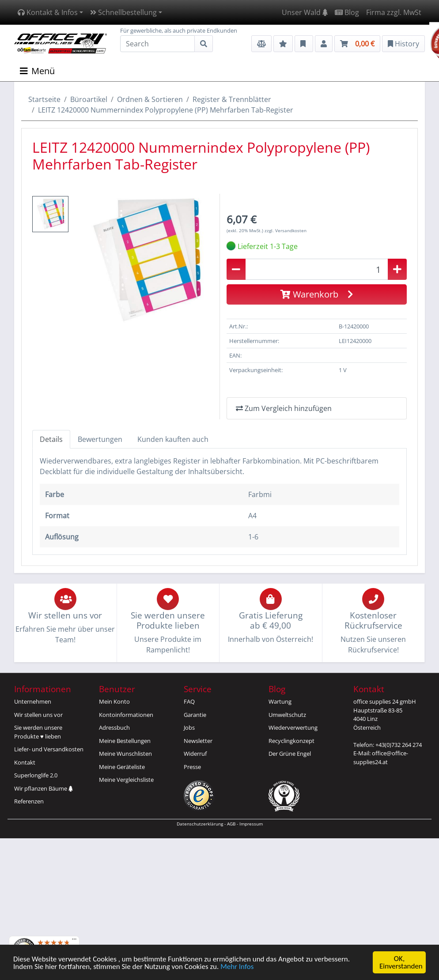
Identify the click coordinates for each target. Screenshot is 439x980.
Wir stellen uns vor (38, 715)
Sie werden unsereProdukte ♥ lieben (38, 732)
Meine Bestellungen (125, 741)
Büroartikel (89, 99)
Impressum (251, 824)
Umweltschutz (287, 715)
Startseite (44, 99)
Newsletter (198, 741)
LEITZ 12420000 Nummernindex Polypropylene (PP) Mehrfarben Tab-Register (166, 110)
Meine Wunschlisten (125, 754)
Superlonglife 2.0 (36, 775)
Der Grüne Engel (290, 754)
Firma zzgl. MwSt (394, 12)
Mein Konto (114, 701)
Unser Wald (305, 12)
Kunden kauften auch (173, 439)
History (403, 44)
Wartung (280, 701)
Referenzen (29, 801)
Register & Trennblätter (232, 99)
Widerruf (195, 754)
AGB (231, 824)
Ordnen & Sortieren (150, 99)
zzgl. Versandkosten (286, 230)
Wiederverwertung (293, 727)
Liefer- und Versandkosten (49, 749)
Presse (192, 767)
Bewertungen (100, 439)
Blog (347, 12)
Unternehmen (33, 701)
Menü (37, 71)
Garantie (195, 715)
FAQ (189, 701)
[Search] (157, 44)
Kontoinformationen (126, 715)
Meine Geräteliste (122, 767)
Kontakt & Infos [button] (48, 12)
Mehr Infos (237, 967)
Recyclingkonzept (291, 741)
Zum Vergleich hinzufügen (284, 408)
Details (51, 439)
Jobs (189, 727)
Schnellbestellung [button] (123, 12)
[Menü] (74, 941)
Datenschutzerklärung (200, 824)
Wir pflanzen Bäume (44, 788)
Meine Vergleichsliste (126, 780)
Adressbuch (114, 727)
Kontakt (25, 762)
